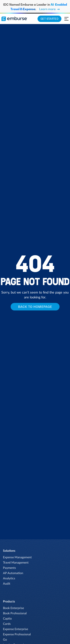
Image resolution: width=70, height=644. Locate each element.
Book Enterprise (13, 608)
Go (5, 640)
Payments (9, 568)
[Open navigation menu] (66, 19)
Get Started (49, 19)
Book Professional (15, 613)
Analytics (9, 578)
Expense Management (17, 557)
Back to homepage (35, 307)
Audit (7, 584)
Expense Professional (17, 634)
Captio (7, 619)
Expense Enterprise (15, 629)
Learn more (49, 9)
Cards (7, 624)
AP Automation (13, 573)
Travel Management (16, 563)
